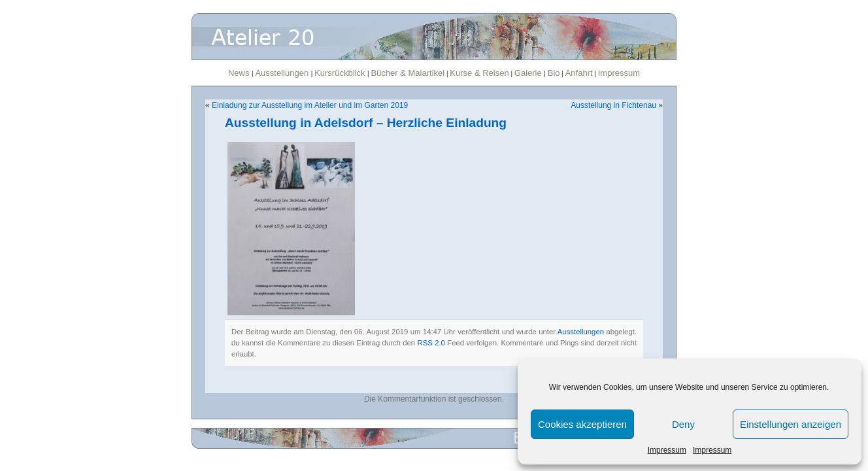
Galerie (529, 73)
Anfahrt (579, 73)
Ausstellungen (283, 73)
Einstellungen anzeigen (791, 424)
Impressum (667, 450)
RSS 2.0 (431, 343)
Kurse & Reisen (479, 73)
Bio (554, 73)
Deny (683, 424)
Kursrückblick (341, 73)
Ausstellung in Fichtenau (613, 105)
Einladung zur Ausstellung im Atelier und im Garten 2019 (310, 105)
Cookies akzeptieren (582, 424)
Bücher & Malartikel (408, 73)
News (240, 73)
